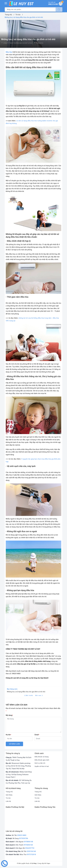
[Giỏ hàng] (60, 4)
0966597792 (30, 848)
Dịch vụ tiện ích (40, 763)
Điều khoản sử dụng (42, 757)
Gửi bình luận (14, 744)
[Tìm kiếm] (59, 9)
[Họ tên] (19, 739)
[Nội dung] (33, 725)
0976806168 (28, 845)
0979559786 (24, 838)
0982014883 (22, 835)
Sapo (48, 863)
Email (37, 735)
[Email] (48, 739)
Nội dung (9, 715)
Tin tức (8, 798)
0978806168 (28, 842)
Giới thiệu (9, 795)
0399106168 (31, 851)
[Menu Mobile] (6, 3)
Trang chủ (9, 792)
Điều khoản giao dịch (42, 760)
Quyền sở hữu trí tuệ (42, 766)
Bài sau (39, 695)
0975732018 (31, 854)
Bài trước (29, 695)
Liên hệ (8, 801)
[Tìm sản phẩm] (30, 9)
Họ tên (8, 735)
